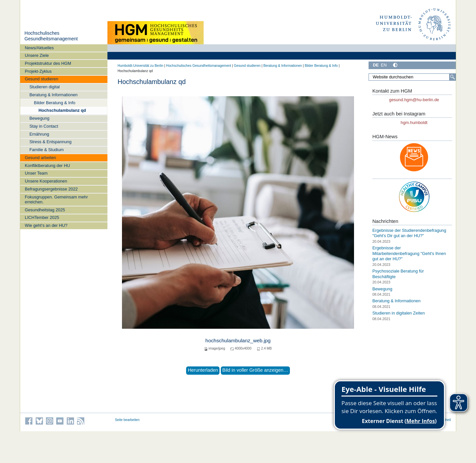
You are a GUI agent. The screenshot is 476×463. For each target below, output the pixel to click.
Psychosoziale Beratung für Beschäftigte (398, 274)
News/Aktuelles (39, 48)
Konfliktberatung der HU (47, 166)
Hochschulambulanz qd (62, 110)
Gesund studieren (41, 79)
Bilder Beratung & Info (55, 103)
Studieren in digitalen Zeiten (398, 313)
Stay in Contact (44, 126)
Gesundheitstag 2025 (45, 210)
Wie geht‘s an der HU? (46, 225)
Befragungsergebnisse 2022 (51, 189)
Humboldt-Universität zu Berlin (140, 66)
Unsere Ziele (37, 55)
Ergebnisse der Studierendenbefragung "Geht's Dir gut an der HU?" (409, 233)
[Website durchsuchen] (412, 77)
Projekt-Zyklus (38, 71)
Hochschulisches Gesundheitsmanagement (51, 36)
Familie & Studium (47, 150)
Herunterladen (203, 370)
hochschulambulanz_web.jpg (238, 340)
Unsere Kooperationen (46, 181)
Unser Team (36, 173)
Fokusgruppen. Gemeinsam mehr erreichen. (56, 199)
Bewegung (39, 118)
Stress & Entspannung (50, 142)
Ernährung (39, 134)
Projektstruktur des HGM (48, 63)
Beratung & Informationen (54, 95)
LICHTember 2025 (42, 217)
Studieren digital (45, 87)
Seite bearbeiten (127, 420)
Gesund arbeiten (40, 158)
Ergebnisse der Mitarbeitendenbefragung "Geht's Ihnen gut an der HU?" (409, 253)
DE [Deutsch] (376, 65)
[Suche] (453, 77)
